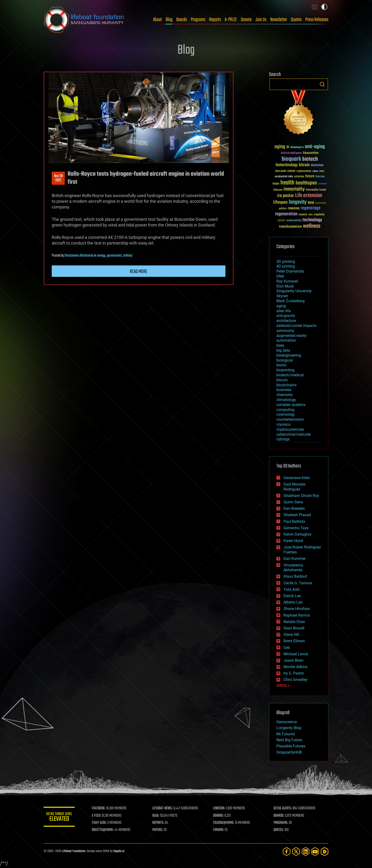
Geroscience (287, 722)
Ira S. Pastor (294, 673)
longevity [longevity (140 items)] (298, 202)
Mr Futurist (286, 734)
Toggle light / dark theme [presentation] (324, 7)
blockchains (286, 385)
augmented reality (291, 336)
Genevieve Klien (297, 478)
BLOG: (157, 816)
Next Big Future (289, 740)
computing (285, 410)
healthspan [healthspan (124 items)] (306, 183)
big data (283, 350)
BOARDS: (280, 816)
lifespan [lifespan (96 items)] (280, 202)
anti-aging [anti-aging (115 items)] (315, 147)
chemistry (285, 395)
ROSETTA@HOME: (105, 830)
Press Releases (317, 20)
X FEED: (98, 816)
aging (281, 306)
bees (280, 345)
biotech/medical (290, 375)
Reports (215, 20)
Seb (287, 648)
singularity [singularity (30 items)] (319, 215)
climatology (286, 400)
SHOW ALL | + (284, 686)
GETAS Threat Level (60, 818)
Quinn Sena (293, 502)
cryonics (283, 424)
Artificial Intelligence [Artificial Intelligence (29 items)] (291, 153)
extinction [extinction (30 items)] (299, 177)
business (284, 390)
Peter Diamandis (290, 271)
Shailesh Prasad (297, 515)
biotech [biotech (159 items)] (310, 159)
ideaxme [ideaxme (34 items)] (278, 190)
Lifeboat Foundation (74, 851)
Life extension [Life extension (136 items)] (309, 196)
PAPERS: (159, 830)
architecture (286, 321)
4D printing (286, 266)
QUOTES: (279, 830)
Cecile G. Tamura (298, 583)
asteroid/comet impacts (296, 326)
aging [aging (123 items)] (280, 147)
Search (322, 84)
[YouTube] (315, 851)
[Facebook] (287, 851)
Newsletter (279, 20)
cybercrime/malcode (294, 434)
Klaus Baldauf (295, 576)
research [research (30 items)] (303, 215)
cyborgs (283, 439)
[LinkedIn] (306, 851)
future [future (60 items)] (310, 176)
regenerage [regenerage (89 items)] (311, 208)
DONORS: (220, 816)
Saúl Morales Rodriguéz (295, 487)
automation (286, 340)
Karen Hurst (293, 541)
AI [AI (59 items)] (288, 147)
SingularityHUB (289, 752)
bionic (281, 365)
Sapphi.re (119, 851)
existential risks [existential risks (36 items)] (284, 177)
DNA (280, 276)
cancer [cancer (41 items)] (291, 171)
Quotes (296, 20)
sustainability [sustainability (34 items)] (294, 221)
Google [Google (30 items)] (276, 184)
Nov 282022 (58, 178)
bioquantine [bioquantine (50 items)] (311, 153)
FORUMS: (220, 830)
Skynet (282, 296)
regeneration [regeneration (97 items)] (286, 214)
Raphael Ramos (297, 615)
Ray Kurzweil (287, 281)
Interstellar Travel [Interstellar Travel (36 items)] (316, 190)
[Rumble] (325, 851)
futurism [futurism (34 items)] (320, 177)
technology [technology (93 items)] (312, 220)
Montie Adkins (295, 667)
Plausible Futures (291, 746)
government (114, 256)
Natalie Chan (294, 622)
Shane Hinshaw (297, 609)
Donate (246, 20)
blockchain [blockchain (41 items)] (317, 165)
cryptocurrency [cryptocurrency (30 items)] (304, 171)
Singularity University (294, 291)
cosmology (286, 414)
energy (101, 256)
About (157, 20)
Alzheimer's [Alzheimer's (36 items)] (297, 148)
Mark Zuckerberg (291, 301)
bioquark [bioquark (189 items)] (291, 159)
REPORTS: (160, 823)
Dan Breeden (294, 508)
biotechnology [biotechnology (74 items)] (287, 165)
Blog (169, 20)
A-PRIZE (231, 20)
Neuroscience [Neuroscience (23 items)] (321, 203)
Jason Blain (293, 660)
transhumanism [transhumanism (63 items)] (290, 227)
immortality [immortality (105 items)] (294, 189)
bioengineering (289, 355)
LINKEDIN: (220, 808)
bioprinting (285, 370)
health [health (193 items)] (287, 183)
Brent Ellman (294, 641)
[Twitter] (296, 851)
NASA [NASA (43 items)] (311, 203)
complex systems (291, 405)
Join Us (261, 20)
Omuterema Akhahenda (79, 256)
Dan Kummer (295, 559)
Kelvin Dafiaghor (298, 534)
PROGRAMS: (281, 823)
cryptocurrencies (290, 429)
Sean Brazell (294, 628)
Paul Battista (294, 521)
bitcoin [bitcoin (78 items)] (304, 165)
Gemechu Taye (296, 528)
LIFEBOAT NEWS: (164, 808)
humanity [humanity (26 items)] (323, 184)
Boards (182, 20)
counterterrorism (290, 419)
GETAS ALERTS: (283, 808)
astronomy (285, 331)
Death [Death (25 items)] (322, 171)
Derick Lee (292, 596)
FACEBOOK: (101, 808)
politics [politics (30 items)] (283, 209)
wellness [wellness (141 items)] (312, 226)
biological (285, 360)
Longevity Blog (289, 728)
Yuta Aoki (292, 589)
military (128, 256)
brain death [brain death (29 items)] (281, 171)
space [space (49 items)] (281, 220)
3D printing (286, 262)
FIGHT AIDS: (101, 823)
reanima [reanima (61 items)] (294, 208)
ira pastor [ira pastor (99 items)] (286, 196)
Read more (139, 272)
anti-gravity (286, 316)
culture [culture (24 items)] (315, 171)
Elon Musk (285, 286)
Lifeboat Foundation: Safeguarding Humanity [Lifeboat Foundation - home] (84, 20)
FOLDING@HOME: (225, 823)
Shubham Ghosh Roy (301, 496)
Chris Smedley (295, 680)
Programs (198, 20)
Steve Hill (291, 634)
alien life (284, 311)
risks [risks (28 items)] (311, 215)
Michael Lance (296, 654)
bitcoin (282, 380)
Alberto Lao (293, 602)
